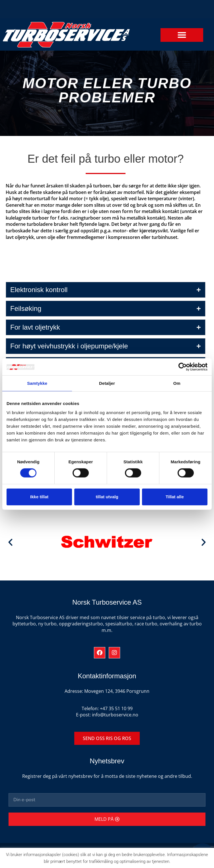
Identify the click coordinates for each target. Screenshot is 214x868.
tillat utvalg (107, 497)
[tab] (106, 290)
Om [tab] (177, 383)
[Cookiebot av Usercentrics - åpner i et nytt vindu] (183, 367)
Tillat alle (175, 497)
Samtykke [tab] (37, 383)
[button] (182, 35)
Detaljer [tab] (107, 383)
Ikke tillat (39, 497)
